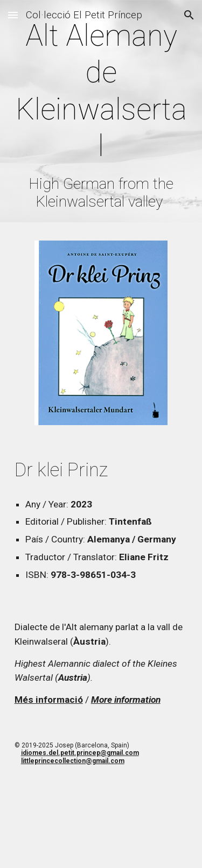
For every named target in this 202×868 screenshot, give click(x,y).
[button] (13, 15)
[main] (101, 114)
